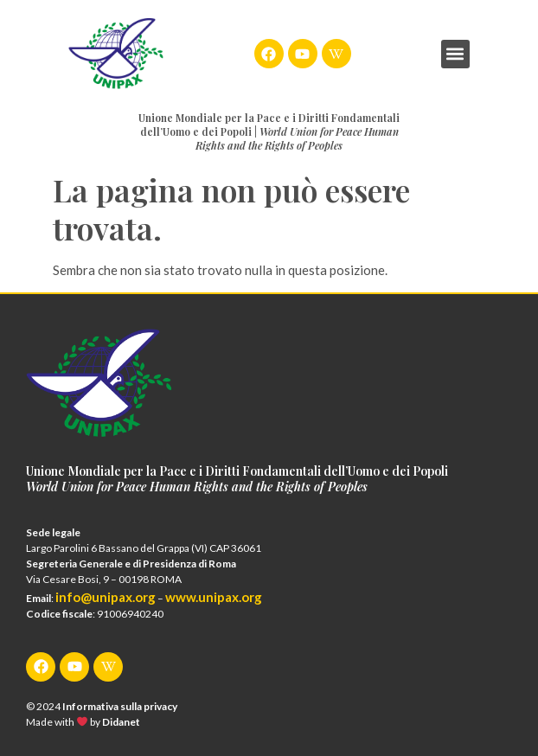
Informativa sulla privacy (120, 706)
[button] (455, 54)
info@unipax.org (106, 597)
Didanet (121, 722)
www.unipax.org (214, 597)
